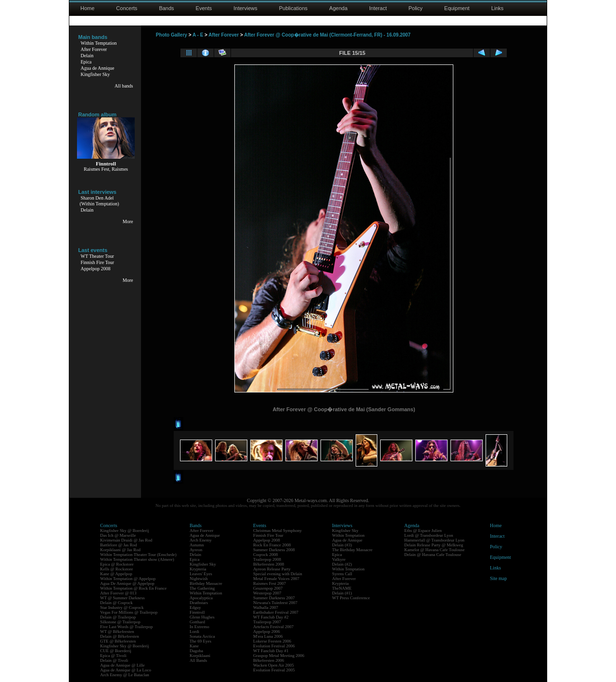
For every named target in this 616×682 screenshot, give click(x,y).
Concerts (127, 8)
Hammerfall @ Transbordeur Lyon (434, 540)
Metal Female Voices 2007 (276, 579)
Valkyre (339, 559)
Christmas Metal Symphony (277, 530)
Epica (86, 62)
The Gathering (202, 588)
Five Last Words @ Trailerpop (126, 627)
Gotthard (197, 622)
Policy (416, 8)
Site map (498, 578)
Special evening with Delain (278, 574)
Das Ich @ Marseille (118, 535)
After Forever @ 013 (118, 593)
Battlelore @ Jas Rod (119, 545)
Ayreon (196, 550)
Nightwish (199, 579)
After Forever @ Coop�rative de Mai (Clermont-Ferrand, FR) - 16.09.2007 (327, 35)
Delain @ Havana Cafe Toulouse (433, 555)
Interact (378, 8)
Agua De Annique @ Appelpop (127, 583)
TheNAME (342, 588)
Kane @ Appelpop (116, 574)
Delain (87, 56)
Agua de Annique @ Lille (122, 665)
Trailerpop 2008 (267, 559)
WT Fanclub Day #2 (271, 617)
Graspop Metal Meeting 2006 (279, 656)
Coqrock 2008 (265, 555)
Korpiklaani (200, 656)
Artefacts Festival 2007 (273, 627)
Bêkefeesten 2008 (269, 564)
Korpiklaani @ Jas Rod (120, 550)
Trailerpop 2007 (267, 622)
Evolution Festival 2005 (274, 670)
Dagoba (196, 651)
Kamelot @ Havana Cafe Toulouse (434, 550)
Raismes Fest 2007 (269, 583)
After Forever (94, 49)
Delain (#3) (342, 545)
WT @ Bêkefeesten (117, 631)
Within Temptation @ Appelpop (128, 579)
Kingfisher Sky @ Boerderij (125, 530)
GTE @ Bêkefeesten (118, 641)
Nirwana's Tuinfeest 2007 (275, 603)
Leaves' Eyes (201, 574)
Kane (194, 646)
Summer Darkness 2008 (274, 550)
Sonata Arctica (202, 636)
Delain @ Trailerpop (118, 617)
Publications (293, 8)
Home (87, 8)
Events (204, 8)
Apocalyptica (201, 598)
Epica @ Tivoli (113, 656)
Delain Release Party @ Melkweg (434, 545)
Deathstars (199, 603)
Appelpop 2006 (267, 631)
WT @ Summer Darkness (122, 598)
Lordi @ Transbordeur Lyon (429, 535)
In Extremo (199, 627)
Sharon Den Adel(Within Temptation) (100, 201)
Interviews (245, 8)
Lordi (194, 631)
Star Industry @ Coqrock (122, 607)
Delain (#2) (342, 564)
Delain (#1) (342, 593)
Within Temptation (99, 43)
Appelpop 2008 (96, 269)
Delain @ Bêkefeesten (120, 636)
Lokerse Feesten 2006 (272, 641)
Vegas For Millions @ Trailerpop (129, 612)
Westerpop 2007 (267, 593)
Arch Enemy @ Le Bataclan (125, 675)
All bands (124, 86)
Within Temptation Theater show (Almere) (137, 559)
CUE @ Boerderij (116, 651)
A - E (198, 35)
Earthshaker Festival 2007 (276, 612)
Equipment (457, 8)
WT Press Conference (351, 598)
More (128, 221)
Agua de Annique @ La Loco (126, 670)
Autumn (197, 545)
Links (498, 8)
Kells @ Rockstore (116, 569)
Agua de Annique (98, 68)
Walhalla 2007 (266, 607)
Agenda (338, 8)
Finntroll (197, 612)
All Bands (198, 660)
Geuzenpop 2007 (268, 588)
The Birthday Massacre (352, 550)
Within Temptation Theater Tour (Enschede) (138, 555)
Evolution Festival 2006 (274, 646)
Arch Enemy (201, 540)
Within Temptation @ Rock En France (133, 588)
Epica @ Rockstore (117, 564)
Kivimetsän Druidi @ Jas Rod (126, 540)
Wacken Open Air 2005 (274, 665)
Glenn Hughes (202, 617)
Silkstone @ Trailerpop (120, 622)
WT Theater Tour (97, 256)
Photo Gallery (172, 35)
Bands (166, 8)
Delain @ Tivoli (114, 660)
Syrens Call (342, 574)
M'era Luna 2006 (268, 636)
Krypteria (198, 569)
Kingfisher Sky (96, 74)
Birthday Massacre (206, 583)
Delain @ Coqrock (116, 603)
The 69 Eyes (200, 641)
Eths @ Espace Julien (423, 530)
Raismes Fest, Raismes (106, 169)
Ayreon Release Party (272, 569)
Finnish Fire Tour (98, 262)
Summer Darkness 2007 (274, 598)
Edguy (195, 607)
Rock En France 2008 (272, 545)
